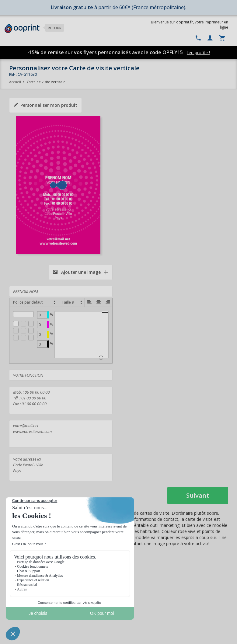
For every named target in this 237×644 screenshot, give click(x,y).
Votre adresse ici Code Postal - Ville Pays (61, 467)
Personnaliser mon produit (45, 105)
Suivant (198, 495)
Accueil (15, 82)
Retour (55, 28)
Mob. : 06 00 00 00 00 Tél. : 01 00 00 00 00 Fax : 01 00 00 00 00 (61, 400)
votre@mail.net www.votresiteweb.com (61, 434)
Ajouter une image (77, 272)
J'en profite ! (198, 52)
